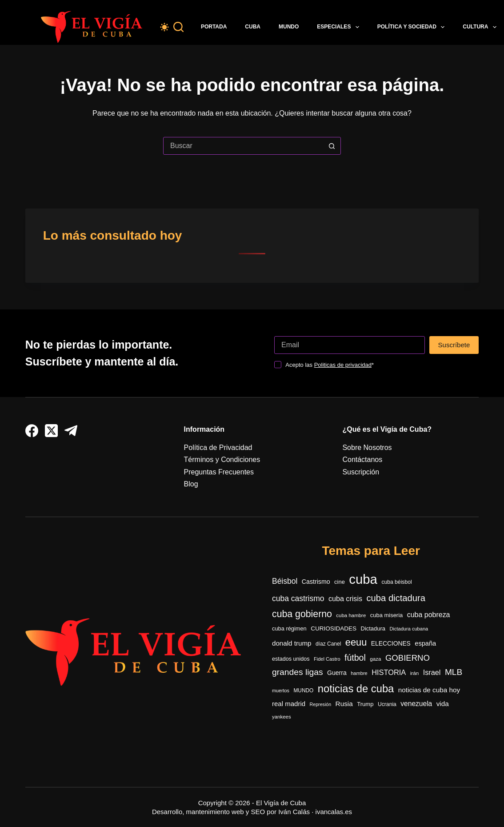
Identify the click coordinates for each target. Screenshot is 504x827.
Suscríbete (454, 345)
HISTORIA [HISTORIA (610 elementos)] (389, 672)
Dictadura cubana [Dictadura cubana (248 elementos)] (409, 629)
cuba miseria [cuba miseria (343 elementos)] (387, 615)
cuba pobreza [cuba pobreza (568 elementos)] (429, 615)
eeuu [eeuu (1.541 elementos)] (356, 642)
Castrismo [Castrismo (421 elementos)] (316, 582)
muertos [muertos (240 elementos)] (281, 691)
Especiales (340, 27)
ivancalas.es (334, 812)
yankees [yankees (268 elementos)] (282, 717)
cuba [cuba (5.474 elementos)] (363, 579)
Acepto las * (330, 365)
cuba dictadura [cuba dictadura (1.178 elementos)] (396, 598)
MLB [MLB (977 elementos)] (454, 672)
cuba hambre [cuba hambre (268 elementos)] (351, 615)
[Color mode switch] (164, 27)
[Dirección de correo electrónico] (350, 345)
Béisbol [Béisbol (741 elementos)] (285, 581)
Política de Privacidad (218, 448)
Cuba (253, 27)
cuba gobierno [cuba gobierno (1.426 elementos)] (302, 614)
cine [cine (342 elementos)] (340, 582)
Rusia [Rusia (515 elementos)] (344, 704)
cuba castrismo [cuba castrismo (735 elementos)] (298, 598)
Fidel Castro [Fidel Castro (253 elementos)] (327, 659)
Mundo (289, 27)
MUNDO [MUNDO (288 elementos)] (303, 691)
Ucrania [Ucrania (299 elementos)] (387, 704)
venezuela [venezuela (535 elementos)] (416, 704)
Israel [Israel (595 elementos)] (432, 672)
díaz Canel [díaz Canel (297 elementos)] (328, 644)
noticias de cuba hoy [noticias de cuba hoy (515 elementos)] (429, 690)
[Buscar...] (243, 146)
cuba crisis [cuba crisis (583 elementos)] (345, 598)
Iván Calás (294, 812)
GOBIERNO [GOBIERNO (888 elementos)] (408, 658)
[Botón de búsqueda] (332, 146)
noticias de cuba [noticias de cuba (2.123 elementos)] (356, 689)
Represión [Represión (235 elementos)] (321, 704)
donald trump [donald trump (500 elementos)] (292, 643)
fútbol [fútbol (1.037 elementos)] (355, 658)
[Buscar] (178, 27)
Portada (214, 27)
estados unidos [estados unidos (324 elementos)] (291, 659)
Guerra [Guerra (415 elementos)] (337, 673)
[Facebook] (32, 431)
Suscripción (361, 472)
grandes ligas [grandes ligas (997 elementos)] (298, 672)
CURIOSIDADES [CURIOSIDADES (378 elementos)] (334, 628)
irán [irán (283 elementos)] (415, 673)
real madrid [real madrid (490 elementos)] (289, 704)
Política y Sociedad (413, 27)
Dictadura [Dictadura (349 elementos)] (373, 628)
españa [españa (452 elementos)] (425, 643)
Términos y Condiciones (222, 460)
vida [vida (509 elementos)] (443, 704)
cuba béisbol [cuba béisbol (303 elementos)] (396, 582)
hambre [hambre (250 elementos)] (359, 673)
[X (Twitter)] (51, 431)
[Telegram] (71, 431)
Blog (191, 484)
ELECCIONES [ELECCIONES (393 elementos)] (391, 644)
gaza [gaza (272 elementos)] (375, 659)
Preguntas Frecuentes (219, 472)
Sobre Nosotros (367, 448)
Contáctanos (362, 460)
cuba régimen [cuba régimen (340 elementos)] (289, 628)
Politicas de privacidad (343, 365)
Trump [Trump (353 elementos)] (365, 704)
